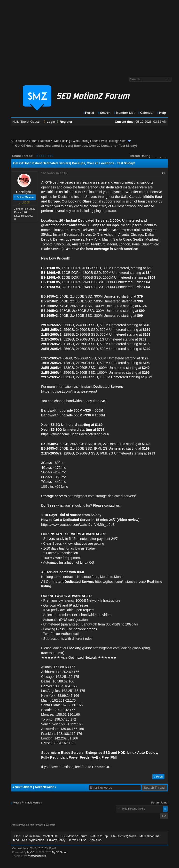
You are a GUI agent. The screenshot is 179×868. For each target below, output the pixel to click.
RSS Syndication (33, 840)
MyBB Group (60, 852)
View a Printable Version (27, 803)
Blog (17, 836)
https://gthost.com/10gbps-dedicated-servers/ (75, 434)
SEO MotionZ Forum (24, 141)
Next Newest (44, 787)
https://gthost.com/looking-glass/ (117, 648)
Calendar (146, 113)
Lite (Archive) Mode (124, 836)
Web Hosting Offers (114, 141)
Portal (89, 113)
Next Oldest (23, 787)
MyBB (31, 852)
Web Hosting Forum (86, 141)
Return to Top (99, 836)
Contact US (101, 767)
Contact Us (50, 836)
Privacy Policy (56, 840)
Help (161, 113)
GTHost (51, 182)
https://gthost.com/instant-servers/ (69, 391)
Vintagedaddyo (37, 856)
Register (65, 122)
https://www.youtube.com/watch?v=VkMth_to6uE (78, 525)
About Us (96, 840)
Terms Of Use (77, 840)
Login (50, 122)
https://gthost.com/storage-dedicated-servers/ (102, 496)
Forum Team (32, 836)
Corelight (23, 192)
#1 (163, 173)
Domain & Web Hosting (55, 141)
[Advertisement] (89, 36)
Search (104, 113)
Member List (124, 113)
